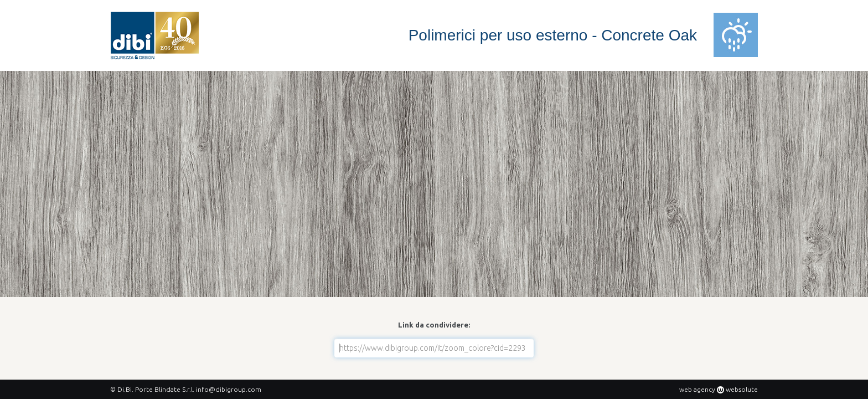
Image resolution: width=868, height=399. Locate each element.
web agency (697, 389)
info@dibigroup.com (229, 389)
